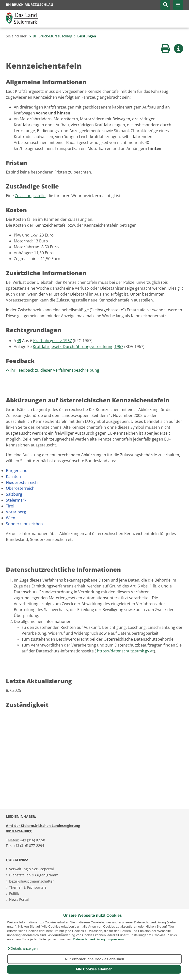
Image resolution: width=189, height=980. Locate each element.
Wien (11, 518)
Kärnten (13, 476)
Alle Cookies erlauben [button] (94, 969)
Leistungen (85, 36)
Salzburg (14, 494)
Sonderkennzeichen (24, 524)
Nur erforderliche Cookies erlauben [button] (95, 959)
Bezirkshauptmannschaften (32, 881)
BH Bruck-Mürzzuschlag (51, 36)
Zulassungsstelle (30, 196)
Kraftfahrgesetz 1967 (53, 341)
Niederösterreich (22, 482)
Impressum (116, 939)
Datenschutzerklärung (89, 939)
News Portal (19, 899)
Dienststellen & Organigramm (34, 875)
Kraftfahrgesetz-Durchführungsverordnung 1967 (78, 347)
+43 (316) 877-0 (33, 840)
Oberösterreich (20, 488)
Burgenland (17, 471)
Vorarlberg (16, 512)
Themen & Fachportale (28, 887)
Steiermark (16, 500)
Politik (14, 893)
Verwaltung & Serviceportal (31, 869)
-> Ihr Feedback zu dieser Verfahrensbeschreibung (53, 370)
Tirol (10, 506)
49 (19, 341)
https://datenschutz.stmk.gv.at (125, 651)
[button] (22, 948)
